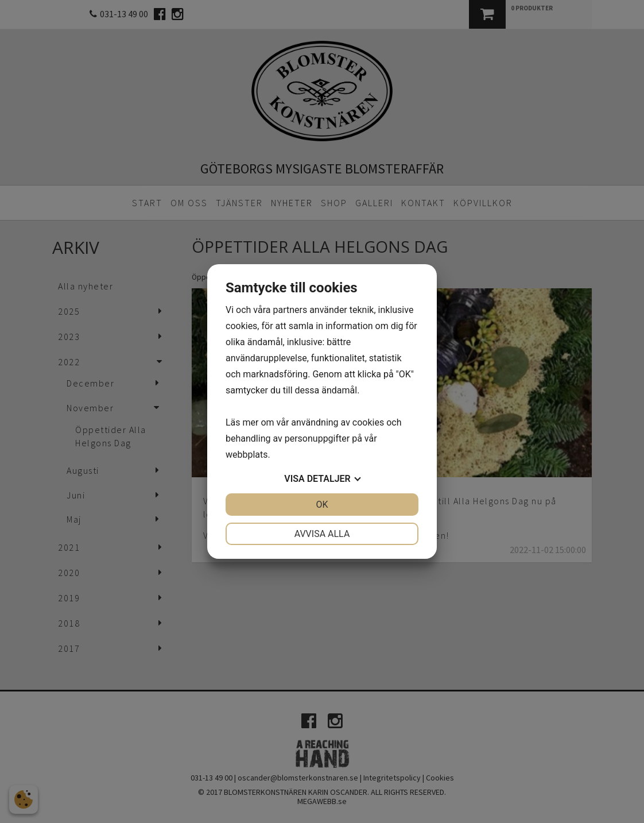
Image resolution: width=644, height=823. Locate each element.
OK (322, 505)
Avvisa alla (322, 534)
